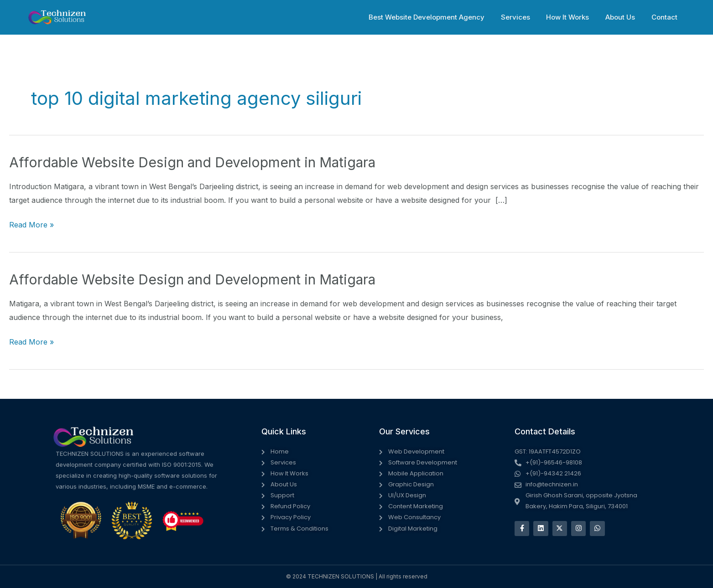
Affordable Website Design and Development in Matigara (192, 162)
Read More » (31, 225)
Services (525, 17)
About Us (624, 17)
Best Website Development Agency (438, 17)
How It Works (574, 17)
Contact (666, 17)
